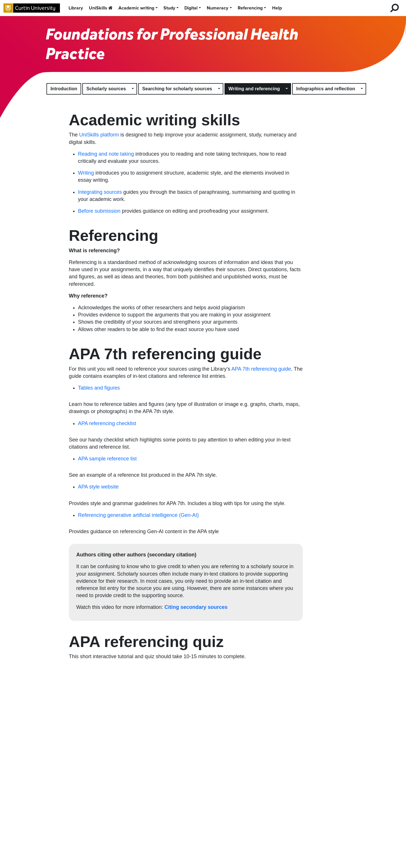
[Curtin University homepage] (32, 8)
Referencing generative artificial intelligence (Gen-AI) (138, 515)
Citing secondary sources (196, 607)
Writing (86, 173)
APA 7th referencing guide (261, 369)
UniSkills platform (99, 135)
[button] (133, 89)
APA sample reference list (107, 459)
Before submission (99, 211)
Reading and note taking (106, 154)
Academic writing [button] (136, 8)
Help (277, 8)
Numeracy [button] (217, 8)
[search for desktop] (395, 8)
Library (76, 8)
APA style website (98, 487)
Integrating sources (100, 192)
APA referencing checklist (107, 423)
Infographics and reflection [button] (326, 89)
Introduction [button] (64, 89)
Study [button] (169, 8)
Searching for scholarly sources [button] (177, 89)
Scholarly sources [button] (106, 89)
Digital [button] (191, 8)
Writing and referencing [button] (254, 89)
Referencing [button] (250, 8)
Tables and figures (99, 388)
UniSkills (101, 8)
